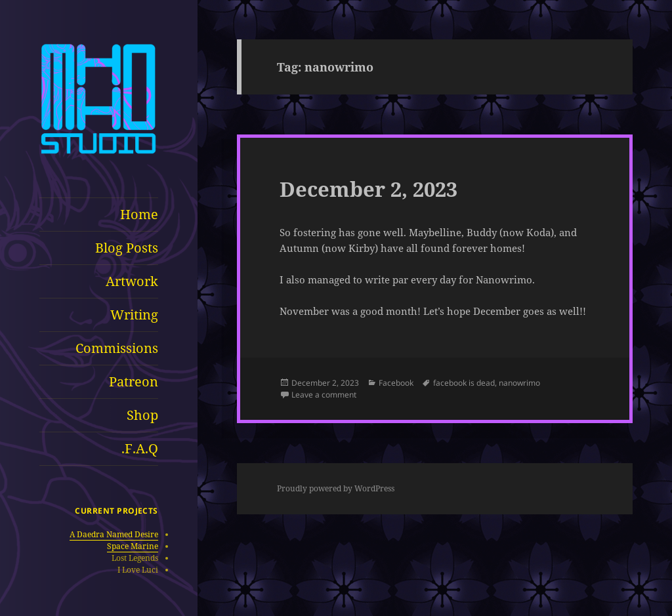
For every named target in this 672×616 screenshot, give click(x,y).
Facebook (396, 383)
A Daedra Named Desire (114, 534)
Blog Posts (127, 248)
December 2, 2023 (368, 189)
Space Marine (133, 546)
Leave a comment (324, 395)
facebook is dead (464, 383)
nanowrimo (519, 383)
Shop (142, 415)
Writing (134, 315)
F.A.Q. (140, 448)
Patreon (134, 381)
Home (139, 214)
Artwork (132, 281)
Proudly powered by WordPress (336, 488)
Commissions (117, 348)
